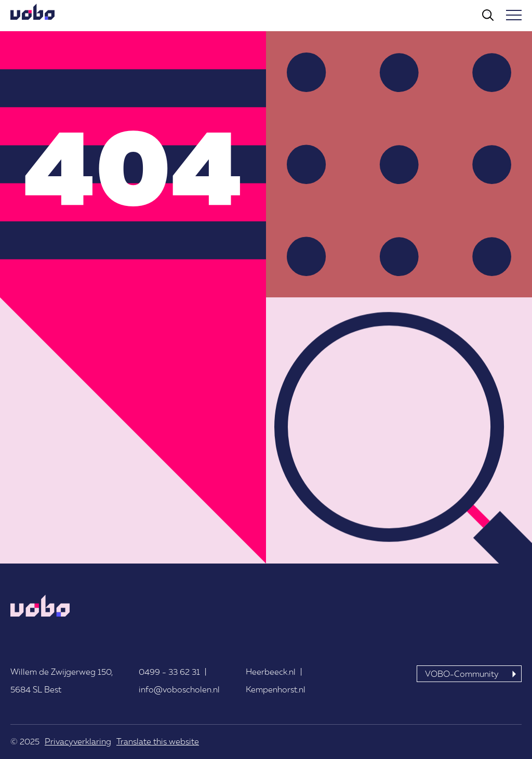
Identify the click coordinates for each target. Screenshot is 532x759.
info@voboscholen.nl (179, 689)
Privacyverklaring (78, 741)
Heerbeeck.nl (271, 672)
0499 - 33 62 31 (169, 672)
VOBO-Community (462, 674)
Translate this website (158, 741)
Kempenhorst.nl (276, 689)
